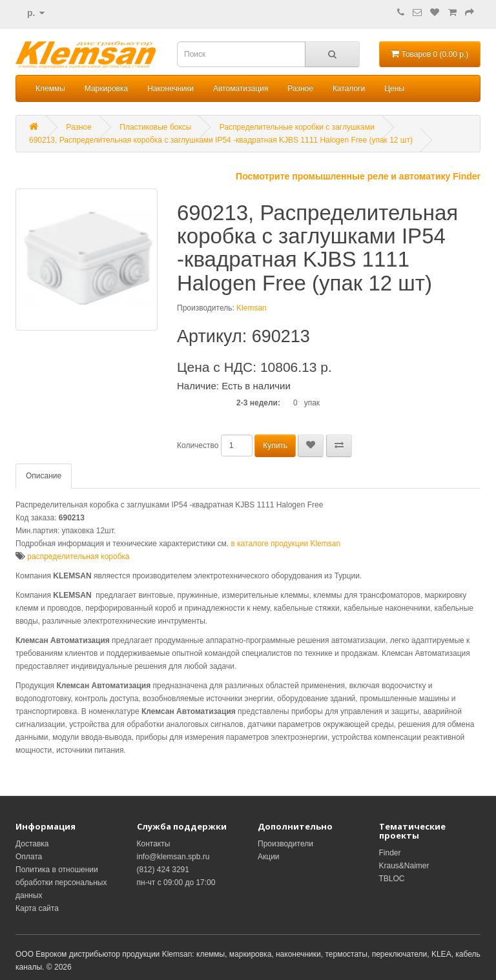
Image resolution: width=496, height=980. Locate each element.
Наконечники (170, 88)
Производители (285, 844)
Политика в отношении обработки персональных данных (61, 883)
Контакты (154, 844)
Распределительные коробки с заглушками (297, 127)
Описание (44, 476)
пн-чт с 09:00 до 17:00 (176, 883)
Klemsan (252, 308)
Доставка (32, 844)
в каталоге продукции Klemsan (285, 544)
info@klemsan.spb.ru (173, 857)
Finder (390, 853)
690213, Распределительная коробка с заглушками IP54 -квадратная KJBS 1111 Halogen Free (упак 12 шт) (221, 140)
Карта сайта (37, 908)
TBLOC (392, 879)
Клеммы (50, 88)
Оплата (29, 857)
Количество (198, 445)
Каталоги (349, 88)
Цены (394, 88)
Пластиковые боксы (155, 127)
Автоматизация (241, 88)
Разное (300, 88)
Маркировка (106, 88)
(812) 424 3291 (163, 870)
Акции (269, 857)
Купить (275, 445)
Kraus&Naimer (404, 866)
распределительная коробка (78, 556)
